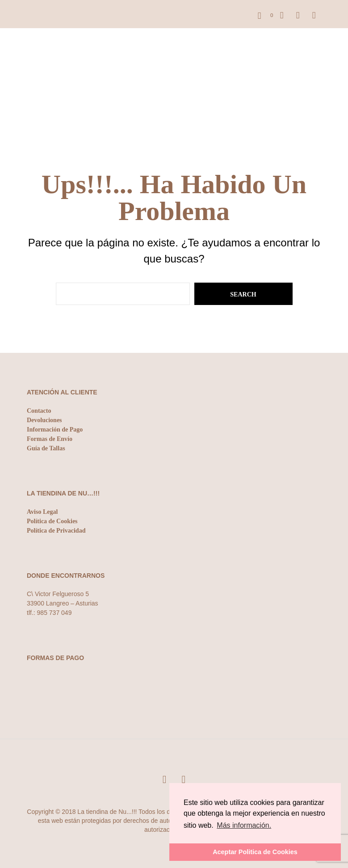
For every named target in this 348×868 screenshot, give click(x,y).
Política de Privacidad (56, 531)
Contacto (39, 411)
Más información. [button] (244, 825)
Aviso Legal (42, 512)
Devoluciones (44, 420)
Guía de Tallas (46, 448)
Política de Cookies (52, 521)
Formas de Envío (50, 439)
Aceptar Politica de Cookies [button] (255, 852)
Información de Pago (55, 430)
